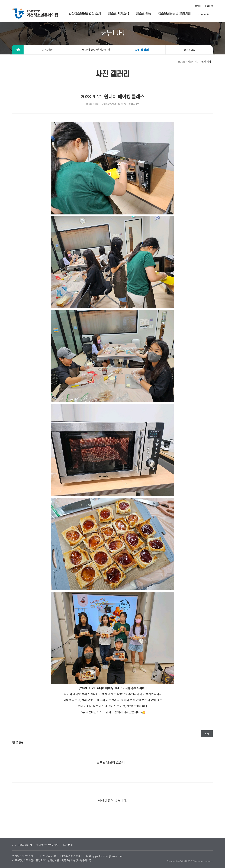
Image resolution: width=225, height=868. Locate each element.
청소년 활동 (143, 14)
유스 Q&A (189, 50)
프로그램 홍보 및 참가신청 (95, 50)
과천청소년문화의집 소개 (85, 14)
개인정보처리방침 (22, 845)
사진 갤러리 (142, 50)
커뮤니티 (203, 14)
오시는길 (68, 845)
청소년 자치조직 (118, 14)
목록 (207, 734)
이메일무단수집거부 (47, 845)
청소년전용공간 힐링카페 (174, 14)
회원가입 (209, 6)
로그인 (198, 6)
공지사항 (47, 50)
